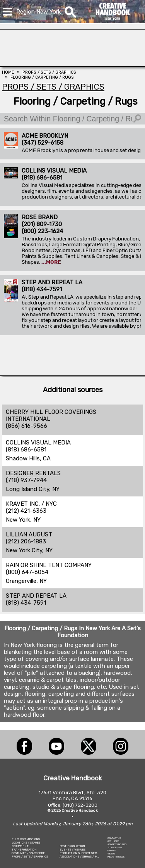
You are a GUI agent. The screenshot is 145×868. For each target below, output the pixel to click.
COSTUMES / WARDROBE (28, 853)
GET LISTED (113, 841)
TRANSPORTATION (24, 850)
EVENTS (112, 851)
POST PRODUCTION (72, 846)
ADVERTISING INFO (117, 844)
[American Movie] (72, 373)
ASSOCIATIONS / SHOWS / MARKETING (86, 857)
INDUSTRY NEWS (116, 857)
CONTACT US (114, 838)
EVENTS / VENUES (72, 850)
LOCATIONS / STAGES (26, 843)
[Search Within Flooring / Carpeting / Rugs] (72, 119)
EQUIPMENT (20, 846)
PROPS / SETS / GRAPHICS (30, 857)
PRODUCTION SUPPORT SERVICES (82, 853)
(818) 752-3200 (80, 805)
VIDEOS (112, 854)
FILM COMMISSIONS (26, 839)
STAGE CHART (115, 847)
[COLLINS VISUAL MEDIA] (72, 64)
